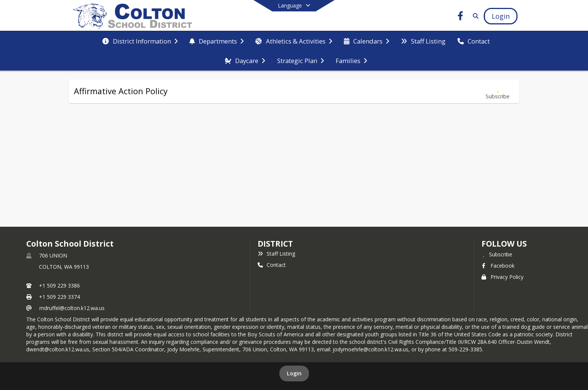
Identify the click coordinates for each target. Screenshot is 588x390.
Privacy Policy (502, 277)
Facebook (498, 266)
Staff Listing (276, 254)
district (275, 244)
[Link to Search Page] (474, 16)
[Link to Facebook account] (460, 17)
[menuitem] (140, 41)
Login (294, 373)
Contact (272, 265)
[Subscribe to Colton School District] (497, 254)
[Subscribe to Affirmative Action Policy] (498, 91)
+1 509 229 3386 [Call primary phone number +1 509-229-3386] (59, 285)
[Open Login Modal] (501, 16)
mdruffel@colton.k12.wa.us (72, 308)
